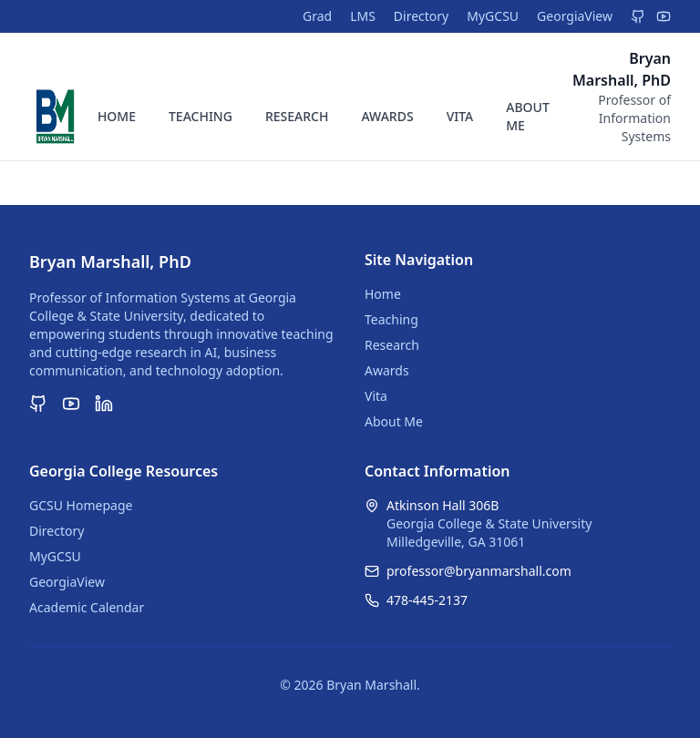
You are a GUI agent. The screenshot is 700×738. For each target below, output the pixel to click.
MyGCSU (493, 16)
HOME (117, 116)
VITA (460, 116)
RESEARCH (297, 116)
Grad (317, 16)
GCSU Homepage (81, 505)
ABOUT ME (528, 116)
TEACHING (201, 116)
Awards (387, 370)
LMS (363, 16)
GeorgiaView (575, 16)
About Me (394, 421)
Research (392, 345)
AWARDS (387, 116)
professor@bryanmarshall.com (479, 571)
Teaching (391, 319)
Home (383, 294)
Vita (376, 396)
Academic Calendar (87, 607)
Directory (421, 16)
